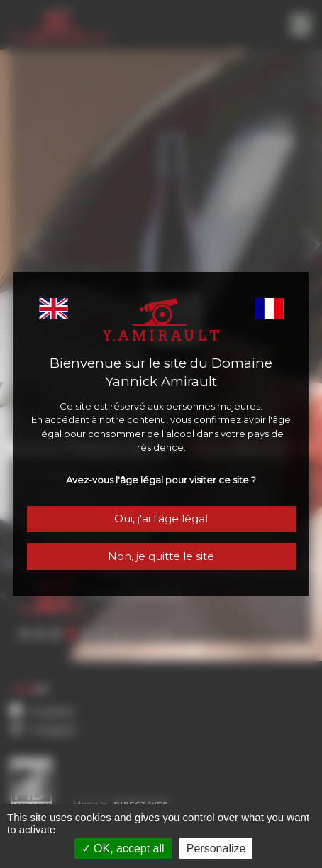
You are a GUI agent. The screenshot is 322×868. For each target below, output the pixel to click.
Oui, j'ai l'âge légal (161, 520)
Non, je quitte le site (161, 558)
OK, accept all (123, 848)
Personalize (216, 848)
